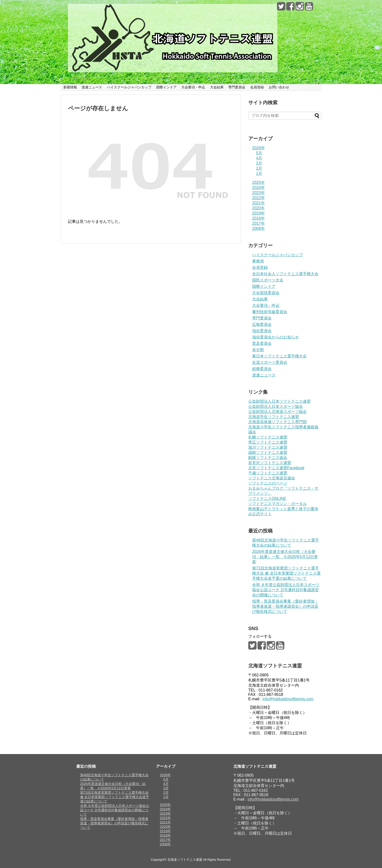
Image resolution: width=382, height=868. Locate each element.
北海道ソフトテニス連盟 (185, 860)
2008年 (258, 229)
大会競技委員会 (266, 293)
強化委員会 (262, 331)
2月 (259, 168)
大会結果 (217, 87)
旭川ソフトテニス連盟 (268, 447)
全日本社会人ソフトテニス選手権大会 (285, 274)
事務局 (258, 261)
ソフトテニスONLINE (267, 499)
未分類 (258, 350)
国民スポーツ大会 (268, 280)
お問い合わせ (279, 87)
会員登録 (257, 87)
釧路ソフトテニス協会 (268, 458)
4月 (259, 158)
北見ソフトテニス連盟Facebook (276, 468)
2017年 (258, 223)
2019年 (258, 213)
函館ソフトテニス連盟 (268, 453)
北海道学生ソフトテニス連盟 (274, 417)
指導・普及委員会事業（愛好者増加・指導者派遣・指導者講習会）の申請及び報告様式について (285, 606)
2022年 (258, 198)
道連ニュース (92, 87)
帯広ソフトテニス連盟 (268, 442)
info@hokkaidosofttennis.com (288, 699)
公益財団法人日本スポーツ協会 (276, 406)
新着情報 (70, 87)
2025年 (258, 182)
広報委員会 (262, 324)
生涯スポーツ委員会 (270, 362)
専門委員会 (237, 87)
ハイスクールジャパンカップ (129, 87)
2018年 (258, 218)
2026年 (258, 148)
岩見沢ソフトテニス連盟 (270, 463)
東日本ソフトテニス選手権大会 (279, 356)
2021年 (258, 203)
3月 (259, 163)
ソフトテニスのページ (268, 483)
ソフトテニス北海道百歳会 (272, 478)
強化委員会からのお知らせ (276, 337)
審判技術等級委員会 (270, 312)
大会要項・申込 (193, 87)
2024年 (258, 188)
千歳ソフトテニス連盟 (268, 473)
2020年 (258, 208)
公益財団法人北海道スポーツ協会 (277, 412)
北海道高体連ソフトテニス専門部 (277, 422)
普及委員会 (262, 343)
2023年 (258, 193)
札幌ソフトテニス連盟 (268, 437)
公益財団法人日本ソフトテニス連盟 (279, 401)
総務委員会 (262, 369)
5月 (259, 153)
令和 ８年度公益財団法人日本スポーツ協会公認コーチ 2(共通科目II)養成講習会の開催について (286, 590)
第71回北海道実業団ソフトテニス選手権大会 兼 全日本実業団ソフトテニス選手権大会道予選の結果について (286, 573)
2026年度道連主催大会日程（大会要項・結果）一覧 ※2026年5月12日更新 (285, 557)
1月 (259, 173)
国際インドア (166, 87)
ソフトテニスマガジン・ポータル (277, 504)
